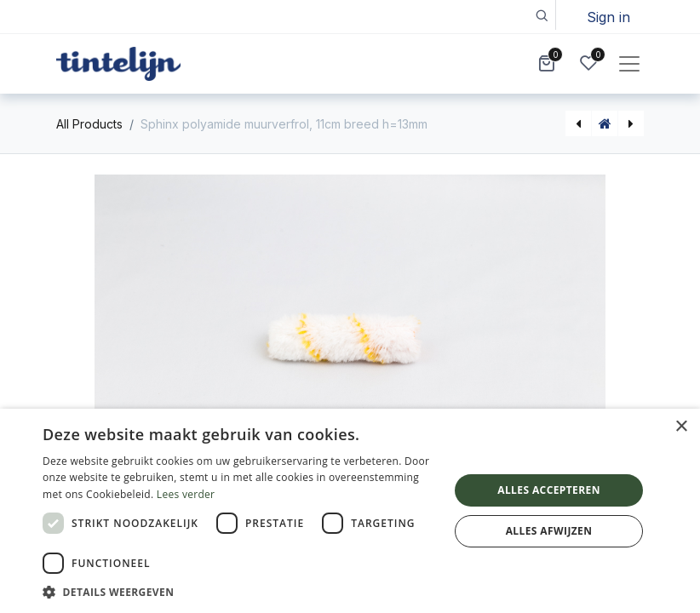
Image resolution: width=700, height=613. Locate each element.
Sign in (608, 17)
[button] (541, 15)
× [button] (681, 427)
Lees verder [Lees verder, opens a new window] (186, 494)
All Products (89, 124)
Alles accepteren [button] (549, 490)
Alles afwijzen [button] (549, 531)
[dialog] (350, 511)
